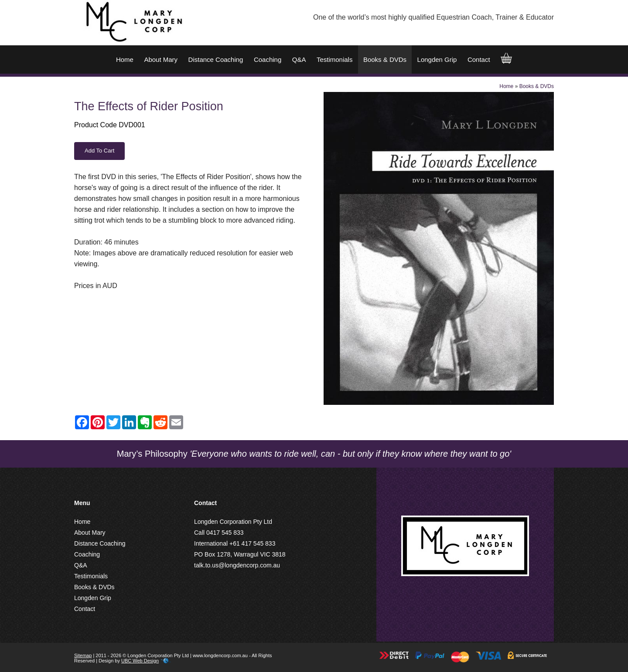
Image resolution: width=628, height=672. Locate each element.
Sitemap (83, 655)
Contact (479, 59)
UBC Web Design (140, 661)
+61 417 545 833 (253, 543)
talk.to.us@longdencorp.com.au (237, 565)
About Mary (161, 59)
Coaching (268, 59)
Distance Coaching (216, 59)
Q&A (299, 59)
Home (125, 59)
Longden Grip (437, 59)
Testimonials (335, 59)
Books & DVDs (385, 59)
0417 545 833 (225, 533)
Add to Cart (99, 151)
